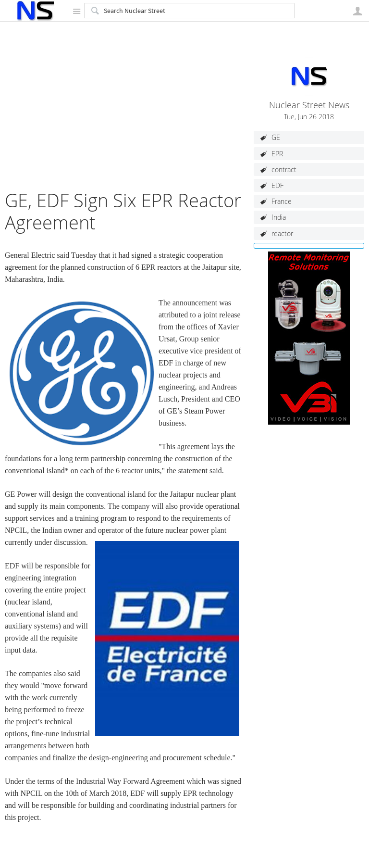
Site (76, 11)
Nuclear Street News (309, 105)
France (282, 201)
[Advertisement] (124, 122)
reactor (282, 233)
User (357, 11)
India (279, 217)
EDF (277, 185)
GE (276, 137)
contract (284, 170)
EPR (277, 154)
